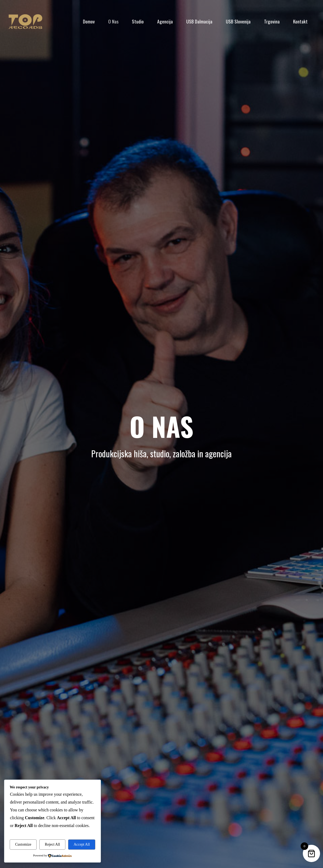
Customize (23, 844)
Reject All (52, 844)
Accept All (82, 844)
